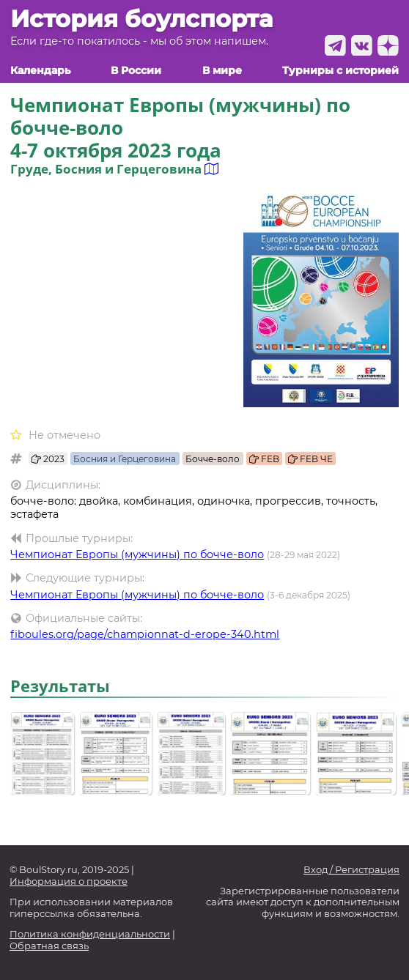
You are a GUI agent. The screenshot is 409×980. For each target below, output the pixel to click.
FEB (264, 459)
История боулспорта (141, 19)
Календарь (40, 71)
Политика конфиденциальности (90, 934)
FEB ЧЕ (310, 459)
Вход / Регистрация (351, 870)
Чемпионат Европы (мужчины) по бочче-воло (137, 554)
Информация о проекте (69, 881)
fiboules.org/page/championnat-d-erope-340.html (145, 634)
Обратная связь (49, 946)
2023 (48, 459)
